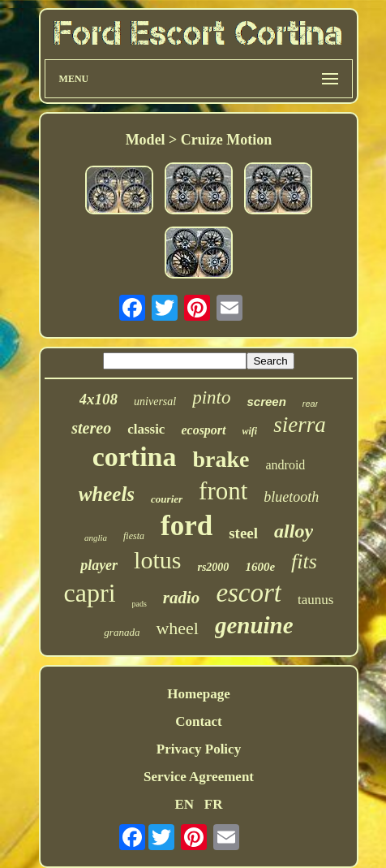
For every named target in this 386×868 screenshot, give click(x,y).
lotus (157, 560)
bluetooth (291, 497)
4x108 (99, 399)
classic (146, 429)
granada (122, 632)
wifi (250, 431)
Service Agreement (199, 777)
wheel (177, 628)
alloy (294, 531)
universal (155, 402)
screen (266, 402)
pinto (211, 397)
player (99, 565)
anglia (96, 538)
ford (187, 526)
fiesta (134, 536)
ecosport (203, 430)
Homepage (198, 694)
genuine (254, 625)
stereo (91, 428)
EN (184, 804)
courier (167, 499)
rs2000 (213, 567)
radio (182, 598)
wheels (107, 494)
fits (304, 561)
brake (221, 459)
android (285, 465)
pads (139, 604)
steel (243, 533)
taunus (315, 600)
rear (311, 404)
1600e (260, 567)
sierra (300, 425)
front (223, 491)
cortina (135, 457)
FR (214, 804)
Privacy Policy (199, 749)
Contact (199, 721)
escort (249, 593)
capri (90, 593)
